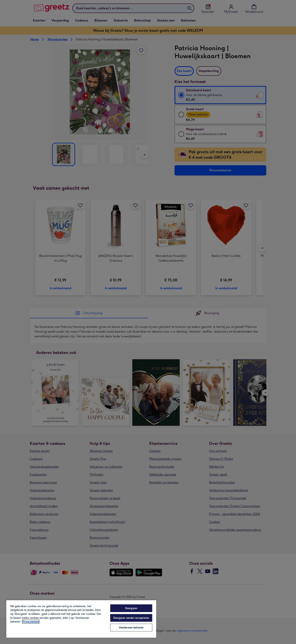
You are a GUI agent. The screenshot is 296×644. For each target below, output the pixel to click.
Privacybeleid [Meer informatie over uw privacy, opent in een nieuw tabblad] (31, 622)
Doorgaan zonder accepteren (131, 618)
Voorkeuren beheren (131, 628)
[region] (81, 619)
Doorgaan (131, 608)
